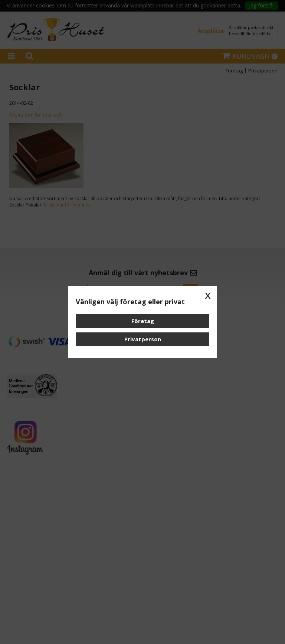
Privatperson (143, 339)
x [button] (208, 295)
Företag (143, 321)
